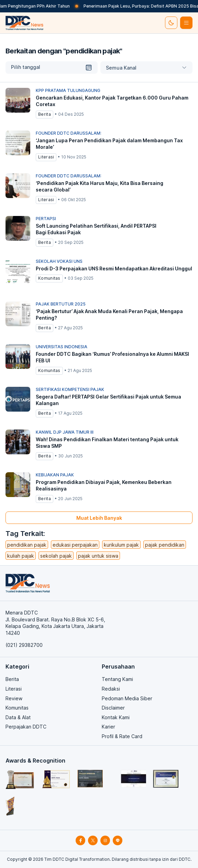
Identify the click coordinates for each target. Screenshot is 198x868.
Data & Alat (18, 717)
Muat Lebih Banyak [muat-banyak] (99, 518)
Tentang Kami (117, 679)
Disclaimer (113, 708)
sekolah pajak (56, 556)
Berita (12, 679)
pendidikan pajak (27, 545)
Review (14, 698)
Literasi (14, 689)
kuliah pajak (21, 556)
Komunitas (17, 708)
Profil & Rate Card (122, 736)
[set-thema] (171, 23)
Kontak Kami (116, 717)
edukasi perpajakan (75, 545)
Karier (108, 727)
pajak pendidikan (165, 545)
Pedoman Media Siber (127, 698)
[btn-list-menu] (186, 23)
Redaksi (111, 689)
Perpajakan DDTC (26, 727)
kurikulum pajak (121, 545)
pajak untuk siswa (98, 556)
